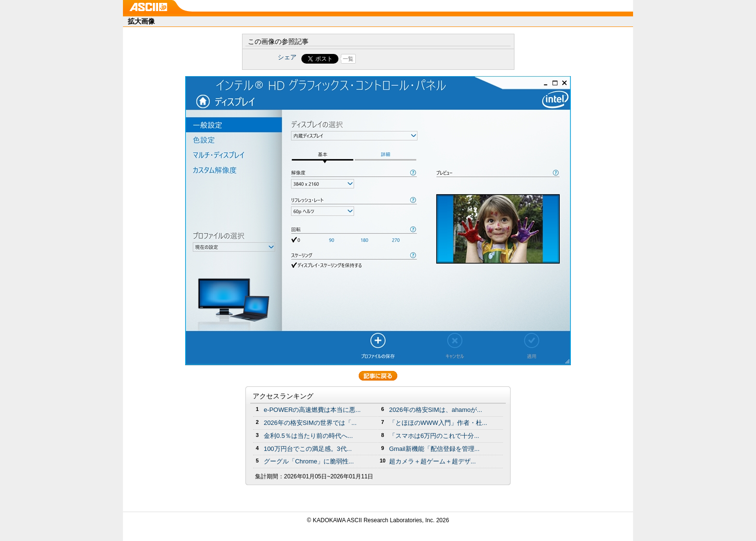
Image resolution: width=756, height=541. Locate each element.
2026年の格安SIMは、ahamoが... (436, 410)
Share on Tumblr (414, 59)
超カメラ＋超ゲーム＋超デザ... (432, 461)
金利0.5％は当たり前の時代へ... (308, 436)
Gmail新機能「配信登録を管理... (434, 449)
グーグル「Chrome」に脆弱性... (309, 461)
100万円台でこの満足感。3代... (308, 449)
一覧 (348, 59)
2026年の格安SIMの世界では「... (310, 423)
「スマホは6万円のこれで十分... (434, 436)
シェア (287, 57)
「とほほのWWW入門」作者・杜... (438, 423)
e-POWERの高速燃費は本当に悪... (312, 410)
